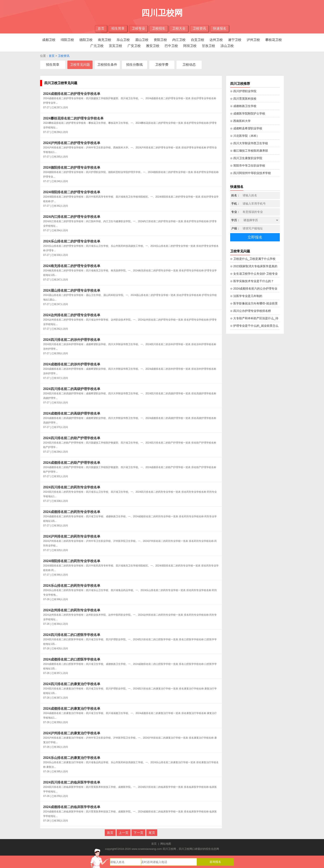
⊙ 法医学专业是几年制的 (246, 296)
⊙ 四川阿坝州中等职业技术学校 (251, 173)
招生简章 (118, 28)
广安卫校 (134, 46)
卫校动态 (189, 65)
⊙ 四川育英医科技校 (243, 99)
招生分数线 (135, 65)
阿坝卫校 (190, 46)
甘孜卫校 (208, 46)
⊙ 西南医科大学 (240, 121)
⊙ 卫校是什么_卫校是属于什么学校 (253, 259)
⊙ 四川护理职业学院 (243, 91)
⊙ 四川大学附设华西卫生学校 (249, 143)
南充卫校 (105, 40)
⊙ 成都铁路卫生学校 (243, 106)
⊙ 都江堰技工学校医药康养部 (249, 151)
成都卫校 (49, 40)
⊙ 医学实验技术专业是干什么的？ (252, 281)
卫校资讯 (199, 28)
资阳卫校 (160, 40)
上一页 (124, 833)
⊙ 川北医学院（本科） (245, 136)
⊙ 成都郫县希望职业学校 (246, 128)
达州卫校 (216, 40)
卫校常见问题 (80, 65)
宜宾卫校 (116, 46)
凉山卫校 (227, 46)
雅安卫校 (153, 46)
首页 (101, 28)
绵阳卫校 (67, 40)
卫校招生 (159, 28)
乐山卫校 (123, 40)
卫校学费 (162, 65)
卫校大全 (179, 28)
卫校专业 (138, 28)
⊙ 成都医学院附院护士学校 (248, 113)
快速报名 (220, 28)
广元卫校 (97, 46)
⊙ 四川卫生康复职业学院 (246, 158)
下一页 (138, 833)
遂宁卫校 (235, 40)
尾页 (152, 833)
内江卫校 (179, 40)
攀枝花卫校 (274, 40)
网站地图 (166, 844)
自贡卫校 (198, 40)
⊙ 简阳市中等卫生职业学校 (248, 166)
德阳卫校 (86, 40)
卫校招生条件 (107, 65)
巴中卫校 (171, 46)
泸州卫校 (253, 40)
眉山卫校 (142, 40)
